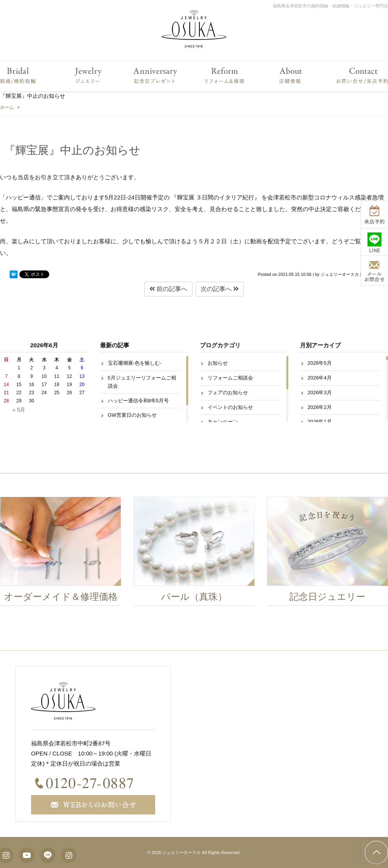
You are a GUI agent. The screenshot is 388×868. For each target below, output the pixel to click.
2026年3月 (320, 392)
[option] (197, 553)
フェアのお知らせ (228, 392)
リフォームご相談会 (230, 378)
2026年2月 (320, 407)
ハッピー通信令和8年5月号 (138, 401)
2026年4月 (320, 378)
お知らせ (218, 363)
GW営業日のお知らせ (132, 415)
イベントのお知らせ (230, 407)
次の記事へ (220, 289)
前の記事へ (168, 289)
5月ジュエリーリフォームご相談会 (142, 382)
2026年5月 (320, 363)
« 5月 (19, 410)
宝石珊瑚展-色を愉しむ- (135, 363)
